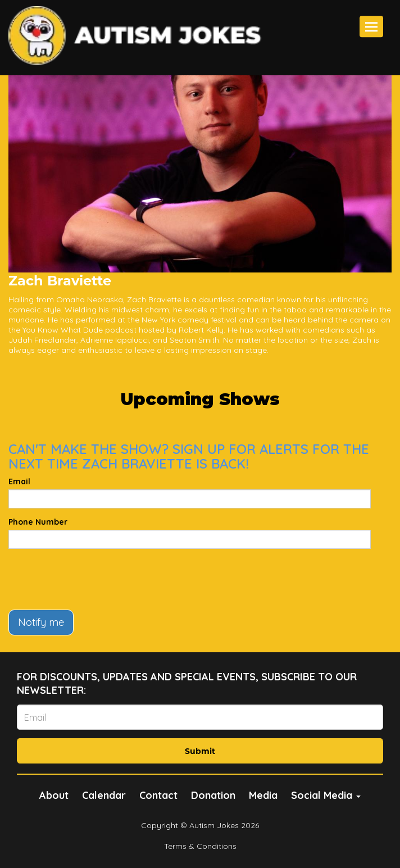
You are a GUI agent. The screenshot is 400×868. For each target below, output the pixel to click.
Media (263, 795)
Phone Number (38, 522)
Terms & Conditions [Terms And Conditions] (200, 846)
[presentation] (94, 579)
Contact (158, 795)
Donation (213, 795)
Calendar (104, 795)
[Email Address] (200, 717)
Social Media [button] (326, 795)
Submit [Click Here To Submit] (200, 751)
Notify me (41, 622)
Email (19, 481)
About (54, 795)
